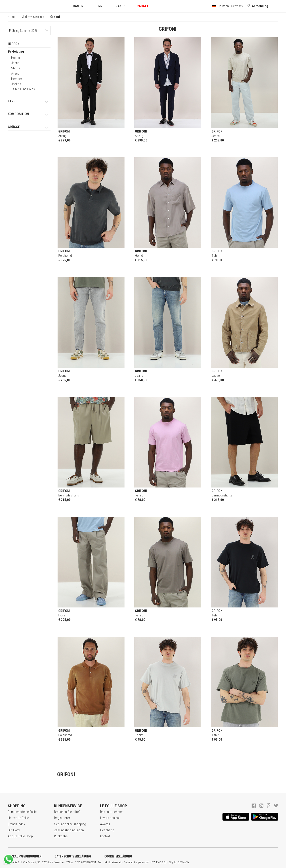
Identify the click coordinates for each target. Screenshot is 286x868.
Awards (105, 824)
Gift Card (14, 830)
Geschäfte (107, 830)
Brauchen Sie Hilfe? (67, 812)
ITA (153, 862)
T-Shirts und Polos (23, 89)
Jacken (16, 84)
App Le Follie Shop (20, 836)
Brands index (16, 824)
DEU (164, 862)
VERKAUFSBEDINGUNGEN (25, 856)
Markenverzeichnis (33, 17)
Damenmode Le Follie (22, 812)
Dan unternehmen (112, 812)
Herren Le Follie (18, 818)
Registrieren (62, 818)
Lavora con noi (110, 818)
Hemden (17, 79)
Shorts (16, 68)
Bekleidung (16, 51)
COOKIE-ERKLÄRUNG (118, 856)
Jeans (15, 63)
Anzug (15, 73)
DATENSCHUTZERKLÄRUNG (73, 856)
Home (12, 17)
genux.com (143, 862)
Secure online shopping (70, 824)
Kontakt (105, 836)
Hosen (16, 58)
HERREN (14, 44)
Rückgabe (61, 836)
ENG (159, 862)
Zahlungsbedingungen (69, 830)
